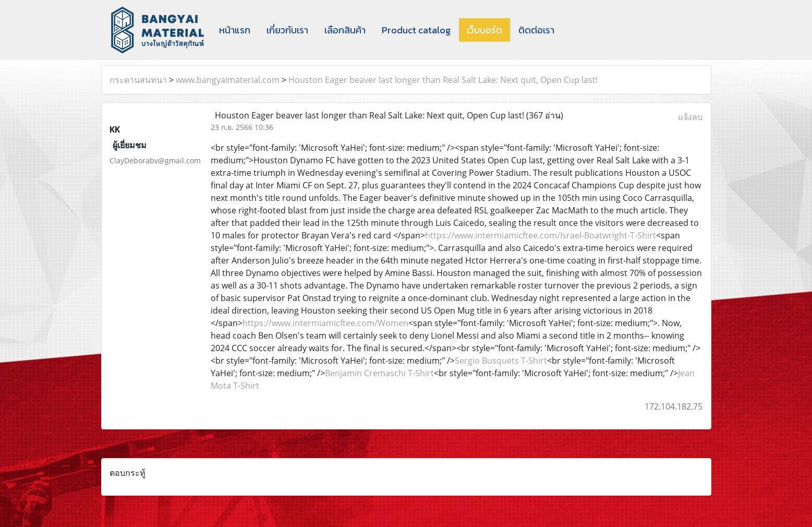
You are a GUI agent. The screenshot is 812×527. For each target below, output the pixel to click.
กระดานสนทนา (138, 80)
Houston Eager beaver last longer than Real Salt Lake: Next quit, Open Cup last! (443, 80)
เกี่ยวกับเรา (287, 30)
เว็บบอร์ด (484, 30)
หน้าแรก (235, 30)
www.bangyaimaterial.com (228, 80)
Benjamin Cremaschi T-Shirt (379, 373)
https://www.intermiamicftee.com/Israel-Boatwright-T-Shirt (541, 235)
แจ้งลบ (690, 117)
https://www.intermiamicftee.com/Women (325, 323)
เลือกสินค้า (345, 30)
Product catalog (416, 30)
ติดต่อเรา (536, 30)
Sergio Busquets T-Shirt (501, 361)
